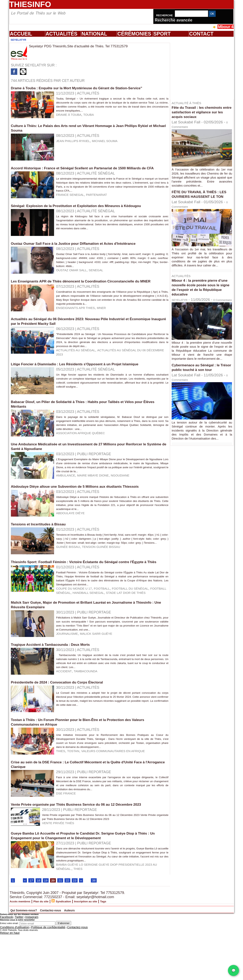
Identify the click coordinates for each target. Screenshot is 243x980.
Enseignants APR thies (79, 329)
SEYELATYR (183, 304)
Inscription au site (107, 957)
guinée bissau (70, 582)
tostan (76, 800)
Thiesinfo (30, 4)
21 (64, 936)
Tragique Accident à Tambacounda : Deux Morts (57, 687)
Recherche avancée (174, 20)
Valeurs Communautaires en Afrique (123, 800)
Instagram (25, 973)
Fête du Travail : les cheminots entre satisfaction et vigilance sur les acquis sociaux (201, 112)
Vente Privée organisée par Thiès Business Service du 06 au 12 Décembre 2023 (86, 855)
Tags (130, 957)
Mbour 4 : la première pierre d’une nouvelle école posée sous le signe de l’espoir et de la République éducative (200, 292)
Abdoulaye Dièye (73, 546)
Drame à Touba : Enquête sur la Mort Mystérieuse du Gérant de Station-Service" (87, 88)
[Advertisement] (204, 68)
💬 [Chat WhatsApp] (233, 970)
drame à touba (71, 119)
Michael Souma (113, 143)
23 (79, 936)
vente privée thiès (61, 874)
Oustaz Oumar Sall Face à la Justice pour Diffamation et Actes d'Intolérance (83, 253)
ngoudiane (131, 506)
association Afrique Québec (85, 461)
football (110, 629)
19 (48, 936)
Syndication (78, 957)
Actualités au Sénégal (79, 374)
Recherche (165, 15)
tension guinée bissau (109, 582)
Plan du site (51, 957)
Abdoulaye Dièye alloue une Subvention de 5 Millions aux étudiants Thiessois (85, 515)
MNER (109, 329)
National (94, 34)
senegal (103, 284)
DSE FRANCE (68, 845)
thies (61, 800)
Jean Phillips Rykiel (76, 143)
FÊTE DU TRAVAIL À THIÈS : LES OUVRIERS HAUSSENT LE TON (201, 196)
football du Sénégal (143, 629)
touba (94, 119)
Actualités (62, 34)
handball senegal (68, 633)
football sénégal (29, 633)
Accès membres (24, 957)
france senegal (73, 206)
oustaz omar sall (74, 284)
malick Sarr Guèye (103, 678)
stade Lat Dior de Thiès (112, 633)
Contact (201, 34)
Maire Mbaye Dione (99, 506)
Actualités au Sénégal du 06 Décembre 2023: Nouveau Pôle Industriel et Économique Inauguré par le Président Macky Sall (79, 341)
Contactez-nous (79, 966)
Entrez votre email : (10, 979)
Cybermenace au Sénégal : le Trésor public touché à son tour (202, 380)
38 (99, 936)
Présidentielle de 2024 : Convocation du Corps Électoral (64, 728)
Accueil (21, 34)
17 (32, 936)
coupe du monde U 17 (77, 629)
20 (56, 936)
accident (65, 718)
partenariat (103, 206)
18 (40, 936)
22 (71, 936)
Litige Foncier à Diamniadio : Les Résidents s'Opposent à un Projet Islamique (85, 388)
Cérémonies (134, 34)
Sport (162, 34)
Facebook (5, 973)
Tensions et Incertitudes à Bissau (43, 556)
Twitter (15, 973)
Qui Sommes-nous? (34, 966)
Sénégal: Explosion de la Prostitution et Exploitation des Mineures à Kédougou (86, 215)
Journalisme (69, 678)
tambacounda (90, 718)
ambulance (67, 506)
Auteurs (109, 966)
